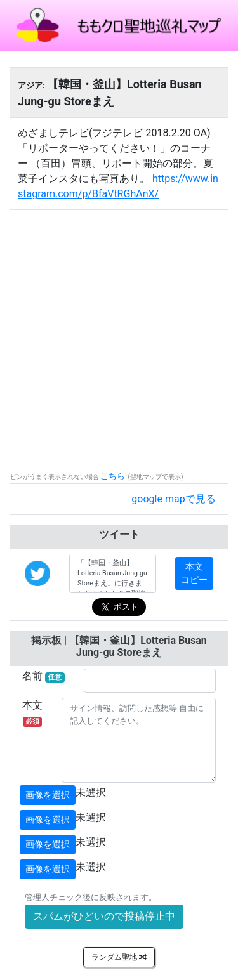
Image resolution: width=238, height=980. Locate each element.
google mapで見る (173, 499)
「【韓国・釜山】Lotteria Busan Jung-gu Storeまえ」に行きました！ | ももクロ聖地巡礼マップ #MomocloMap (113, 573)
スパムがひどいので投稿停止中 (104, 916)
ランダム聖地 (119, 957)
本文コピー (194, 573)
